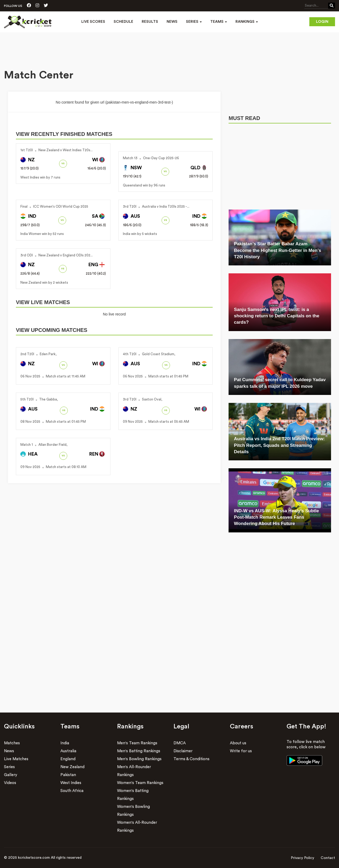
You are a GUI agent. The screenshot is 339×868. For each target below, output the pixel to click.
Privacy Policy (302, 858)
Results (150, 22)
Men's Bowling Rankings (139, 759)
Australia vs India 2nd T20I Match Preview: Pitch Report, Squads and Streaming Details (279, 445)
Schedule (123, 22)
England (68, 759)
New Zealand (72, 767)
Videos (10, 783)
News (172, 22)
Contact (328, 858)
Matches (12, 743)
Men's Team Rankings (137, 743)
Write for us (241, 751)
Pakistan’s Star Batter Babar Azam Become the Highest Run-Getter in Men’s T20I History (277, 250)
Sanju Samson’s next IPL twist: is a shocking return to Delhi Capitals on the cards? (276, 316)
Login (322, 22)
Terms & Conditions (191, 759)
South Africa (72, 791)
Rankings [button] (247, 22)
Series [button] (194, 22)
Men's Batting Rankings (139, 751)
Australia (68, 751)
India (65, 743)
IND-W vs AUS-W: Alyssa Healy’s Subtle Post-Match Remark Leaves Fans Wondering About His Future (276, 517)
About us (238, 743)
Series (9, 767)
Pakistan (68, 775)
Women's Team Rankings (140, 783)
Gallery (11, 775)
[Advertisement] (169, 47)
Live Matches (16, 759)
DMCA (180, 743)
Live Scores (93, 22)
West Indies (71, 783)
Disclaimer (183, 751)
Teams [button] (219, 22)
